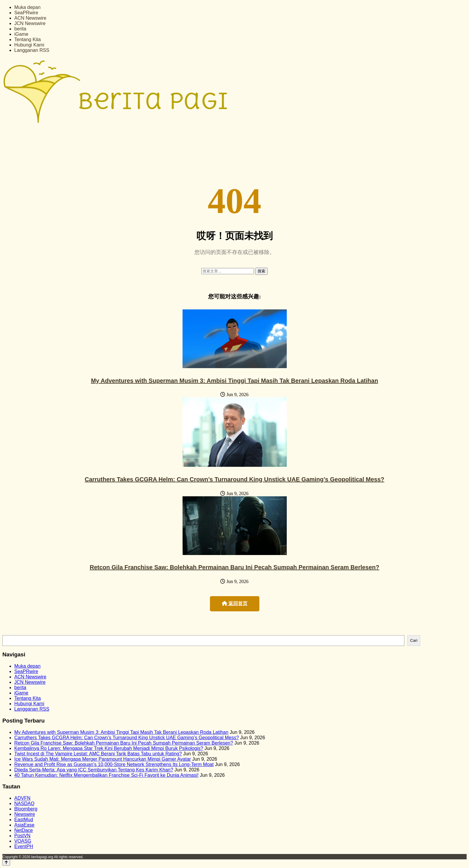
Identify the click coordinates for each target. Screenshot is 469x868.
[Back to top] (6, 862)
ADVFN (22, 798)
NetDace (24, 830)
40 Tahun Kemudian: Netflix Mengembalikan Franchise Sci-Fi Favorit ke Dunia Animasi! (106, 775)
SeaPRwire (26, 13)
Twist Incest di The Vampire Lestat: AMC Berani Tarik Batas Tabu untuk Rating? (98, 754)
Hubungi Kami (29, 45)
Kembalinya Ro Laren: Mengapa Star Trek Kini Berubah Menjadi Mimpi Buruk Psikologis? (109, 748)
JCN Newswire (30, 23)
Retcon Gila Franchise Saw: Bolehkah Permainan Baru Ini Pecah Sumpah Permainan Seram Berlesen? (234, 567)
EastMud (24, 820)
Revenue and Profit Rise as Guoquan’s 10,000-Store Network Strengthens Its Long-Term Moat (114, 764)
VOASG (23, 841)
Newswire (25, 814)
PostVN (22, 836)
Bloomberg (26, 809)
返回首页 (235, 603)
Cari (414, 640)
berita (20, 29)
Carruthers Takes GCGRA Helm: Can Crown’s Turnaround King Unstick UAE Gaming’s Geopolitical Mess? (234, 479)
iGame (21, 34)
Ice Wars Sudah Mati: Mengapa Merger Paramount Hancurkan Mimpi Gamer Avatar (103, 759)
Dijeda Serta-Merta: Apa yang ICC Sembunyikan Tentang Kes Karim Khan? (94, 770)
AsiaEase (24, 825)
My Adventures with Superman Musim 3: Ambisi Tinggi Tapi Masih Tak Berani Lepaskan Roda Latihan (234, 381)
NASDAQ (24, 803)
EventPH (24, 846)
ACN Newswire (30, 18)
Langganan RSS (32, 50)
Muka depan (27, 7)
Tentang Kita (28, 39)
